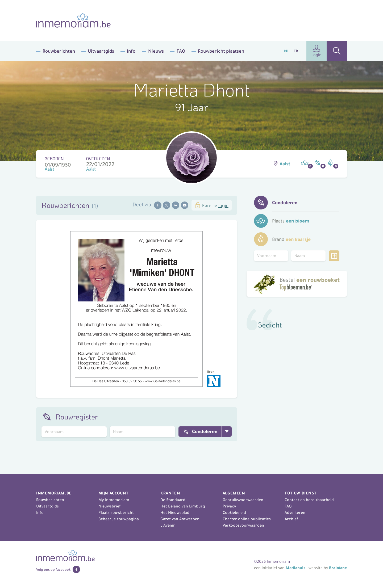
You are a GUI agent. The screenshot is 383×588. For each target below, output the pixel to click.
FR (296, 51)
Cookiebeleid (234, 513)
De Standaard (173, 500)
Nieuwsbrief (110, 506)
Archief (291, 519)
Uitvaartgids (101, 51)
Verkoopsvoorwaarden (243, 525)
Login (317, 51)
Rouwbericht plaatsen (221, 51)
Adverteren (295, 513)
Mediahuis (295, 568)
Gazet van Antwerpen (180, 519)
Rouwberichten (59, 51)
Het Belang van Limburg (183, 506)
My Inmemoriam (114, 500)
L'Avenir (168, 525)
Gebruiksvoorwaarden (243, 500)
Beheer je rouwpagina (119, 519)
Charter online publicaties (247, 519)
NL (287, 51)
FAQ (181, 51)
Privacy (229, 506)
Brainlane (338, 568)
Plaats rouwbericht (116, 513)
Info (131, 51)
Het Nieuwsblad (175, 513)
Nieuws (156, 51)
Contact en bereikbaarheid (309, 500)
